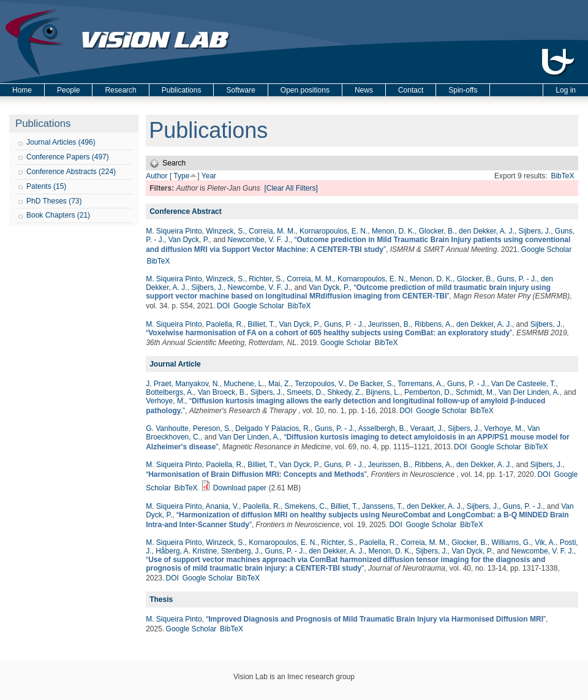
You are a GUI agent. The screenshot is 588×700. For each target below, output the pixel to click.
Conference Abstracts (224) (71, 172)
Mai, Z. (280, 384)
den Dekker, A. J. (487, 231)
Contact (411, 90)
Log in (566, 90)
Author (156, 176)
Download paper (240, 488)
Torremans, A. (420, 384)
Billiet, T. (261, 324)
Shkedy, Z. (344, 392)
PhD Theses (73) (54, 201)
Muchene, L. (244, 384)
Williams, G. (511, 542)
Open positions (305, 90)
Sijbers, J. (535, 231)
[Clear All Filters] (291, 188)
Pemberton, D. (428, 392)
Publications (182, 90)
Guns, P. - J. (517, 279)
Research (120, 90)
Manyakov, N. (197, 384)
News (364, 90)
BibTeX (562, 176)
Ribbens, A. (433, 324)
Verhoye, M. (165, 401)
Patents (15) (46, 186)
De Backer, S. (371, 384)
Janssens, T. (382, 506)
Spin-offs (463, 90)
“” (348, 292)
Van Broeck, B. (222, 392)
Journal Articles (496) (61, 142)
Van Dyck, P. (189, 240)
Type (181, 176)
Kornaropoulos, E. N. (334, 231)
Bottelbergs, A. (170, 392)
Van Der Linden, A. (529, 392)
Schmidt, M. (475, 392)
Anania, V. (222, 506)
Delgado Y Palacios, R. (273, 428)
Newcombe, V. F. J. (259, 240)
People (68, 90)
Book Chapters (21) (58, 215)
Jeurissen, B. (389, 324)
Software (240, 90)
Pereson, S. (212, 428)
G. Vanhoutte (167, 428)
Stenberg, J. (241, 551)
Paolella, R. (224, 324)
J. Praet (158, 384)
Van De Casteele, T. (524, 384)
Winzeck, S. (225, 231)
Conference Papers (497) (68, 157)
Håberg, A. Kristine (186, 551)
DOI (223, 306)
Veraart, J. (427, 428)
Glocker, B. (437, 231)
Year (209, 176)
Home (22, 90)
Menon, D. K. (393, 231)
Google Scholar (546, 249)
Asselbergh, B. (382, 428)
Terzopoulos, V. (320, 384)
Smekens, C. (306, 506)
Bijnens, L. (383, 392)
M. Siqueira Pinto (174, 231)
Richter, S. (266, 279)
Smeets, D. (305, 392)
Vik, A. (545, 542)
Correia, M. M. (272, 231)
